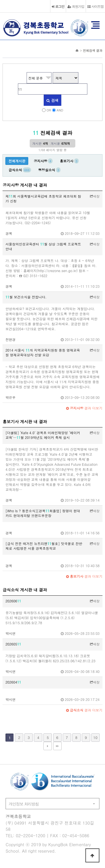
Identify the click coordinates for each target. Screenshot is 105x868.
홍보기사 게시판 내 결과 (25, 422)
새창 (95, 196)
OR (49, 110)
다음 (48, 746)
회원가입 (76, 6)
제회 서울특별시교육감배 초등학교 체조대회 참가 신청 (43, 198)
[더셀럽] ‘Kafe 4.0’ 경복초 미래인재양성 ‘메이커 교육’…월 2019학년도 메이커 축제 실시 (43, 435)
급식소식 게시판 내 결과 (25, 590)
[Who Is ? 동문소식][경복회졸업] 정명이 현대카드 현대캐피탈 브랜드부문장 (43, 513)
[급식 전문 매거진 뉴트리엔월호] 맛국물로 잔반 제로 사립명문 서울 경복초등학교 (44, 546)
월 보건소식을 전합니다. (26, 297)
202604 (13, 682)
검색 (52, 100)
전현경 (10, 339)
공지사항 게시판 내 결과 (25, 185)
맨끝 (57, 746)
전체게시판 (17, 161)
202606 (13, 601)
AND (60, 110)
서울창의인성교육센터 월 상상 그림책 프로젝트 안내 (43, 246)
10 (95, 737)
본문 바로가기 (0, 0)
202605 (13, 644)
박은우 (10, 397)
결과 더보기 (84, 408)
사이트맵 (95, 6)
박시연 (10, 633)
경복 (9, 233)
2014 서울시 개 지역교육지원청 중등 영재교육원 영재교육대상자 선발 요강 (43, 352)
